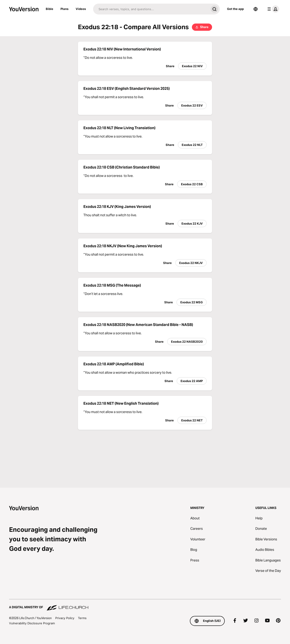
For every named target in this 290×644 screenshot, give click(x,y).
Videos (81, 9)
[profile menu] (272, 9)
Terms (82, 618)
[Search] (151, 9)
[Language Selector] (256, 9)
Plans (64, 9)
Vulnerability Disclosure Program (32, 623)
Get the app (235, 9)
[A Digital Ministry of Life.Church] (145, 605)
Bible (50, 9)
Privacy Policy (65, 618)
